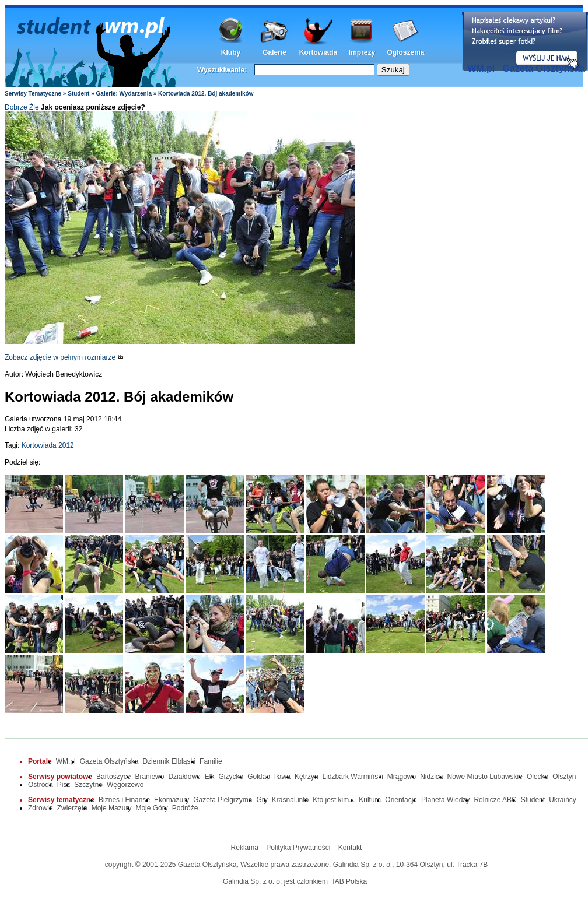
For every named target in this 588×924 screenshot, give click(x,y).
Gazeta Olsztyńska (544, 68)
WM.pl (481, 68)
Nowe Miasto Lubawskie (485, 777)
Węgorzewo (125, 785)
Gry (262, 800)
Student (78, 94)
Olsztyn (564, 777)
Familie (211, 761)
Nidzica (431, 777)
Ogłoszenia (405, 52)
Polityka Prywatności (298, 848)
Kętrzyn (307, 777)
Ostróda (41, 785)
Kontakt (350, 848)
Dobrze (16, 107)
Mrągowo (402, 777)
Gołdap (259, 777)
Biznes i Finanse (124, 800)
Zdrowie (41, 808)
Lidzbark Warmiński (353, 777)
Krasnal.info (290, 800)
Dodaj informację (525, 41)
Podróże (185, 808)
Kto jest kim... (334, 800)
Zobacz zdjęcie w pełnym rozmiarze (64, 357)
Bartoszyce (113, 777)
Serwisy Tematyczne (33, 94)
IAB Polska (350, 881)
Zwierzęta (72, 808)
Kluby (231, 52)
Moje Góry (151, 808)
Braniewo (149, 777)
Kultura (370, 800)
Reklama (245, 848)
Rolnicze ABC (495, 800)
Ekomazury (171, 800)
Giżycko (231, 777)
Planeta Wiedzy (445, 800)
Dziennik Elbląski (169, 761)
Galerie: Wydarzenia (124, 94)
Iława (282, 777)
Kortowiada (318, 52)
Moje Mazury (112, 808)
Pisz (64, 785)
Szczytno (88, 785)
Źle (34, 107)
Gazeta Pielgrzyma (223, 800)
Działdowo (184, 777)
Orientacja (401, 800)
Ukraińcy (563, 800)
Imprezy (362, 52)
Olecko (538, 777)
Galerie (274, 52)
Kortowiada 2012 (48, 445)
